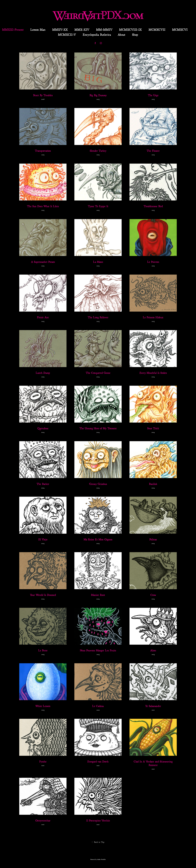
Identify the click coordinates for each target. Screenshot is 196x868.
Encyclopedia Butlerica (97, 34)
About (121, 34)
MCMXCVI (180, 29)
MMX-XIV (82, 29)
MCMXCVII (157, 29)
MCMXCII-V (67, 34)
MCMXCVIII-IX (130, 29)
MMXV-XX (60, 29)
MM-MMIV (104, 29)
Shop (135, 34)
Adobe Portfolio (101, 859)
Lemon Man (38, 29)
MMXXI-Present (13, 29)
